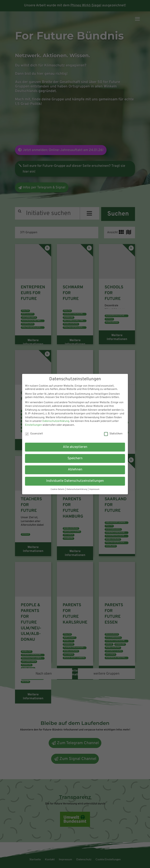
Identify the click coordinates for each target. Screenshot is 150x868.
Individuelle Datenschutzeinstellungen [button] (75, 481)
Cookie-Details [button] (57, 490)
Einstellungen (33, 425)
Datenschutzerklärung (56, 421)
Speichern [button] (75, 458)
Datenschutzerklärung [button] (77, 490)
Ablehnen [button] (75, 470)
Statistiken (113, 434)
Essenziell (34, 434)
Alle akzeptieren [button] (75, 447)
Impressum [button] (94, 490)
